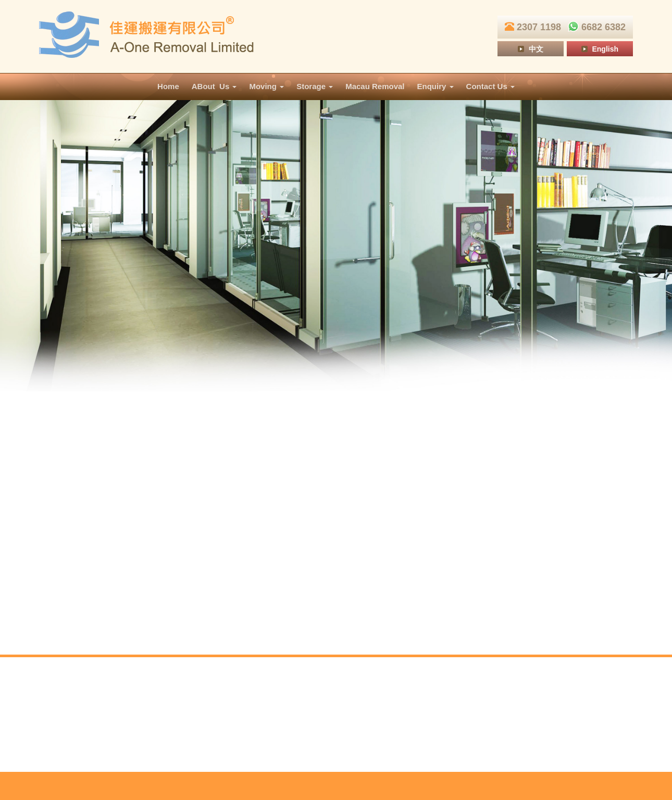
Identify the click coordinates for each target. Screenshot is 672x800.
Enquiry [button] (435, 86)
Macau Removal (375, 86)
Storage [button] (315, 86)
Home (168, 86)
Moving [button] (266, 86)
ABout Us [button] (214, 86)
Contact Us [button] (490, 86)
